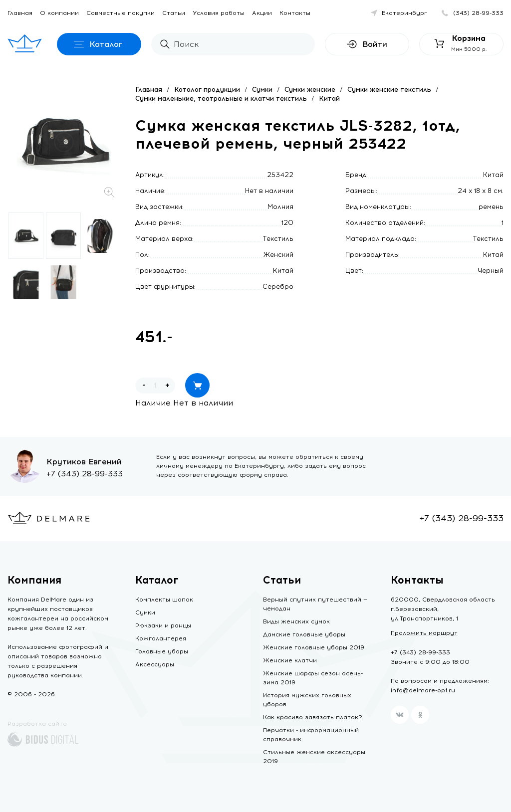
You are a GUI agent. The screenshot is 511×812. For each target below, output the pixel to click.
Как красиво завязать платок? (313, 717)
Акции (262, 13)
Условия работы (219, 13)
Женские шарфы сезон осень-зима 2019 (313, 678)
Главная (20, 13)
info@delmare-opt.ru (423, 690)
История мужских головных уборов (307, 700)
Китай (329, 99)
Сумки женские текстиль (389, 90)
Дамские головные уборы (304, 634)
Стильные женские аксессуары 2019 (314, 757)
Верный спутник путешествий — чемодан (315, 604)
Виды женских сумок (296, 621)
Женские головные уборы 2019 (314, 647)
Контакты (295, 13)
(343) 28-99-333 (478, 13)
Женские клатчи (290, 660)
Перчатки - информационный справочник (311, 735)
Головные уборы (162, 651)
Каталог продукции (207, 90)
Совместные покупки (121, 13)
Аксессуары (155, 664)
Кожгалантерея (161, 638)
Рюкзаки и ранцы (163, 625)
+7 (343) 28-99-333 (85, 474)
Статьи (174, 13)
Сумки (262, 90)
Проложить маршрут (424, 633)
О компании (59, 13)
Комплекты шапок (164, 600)
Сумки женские (310, 90)
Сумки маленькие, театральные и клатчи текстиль (221, 99)
